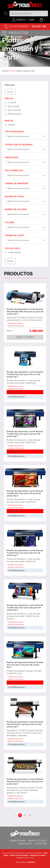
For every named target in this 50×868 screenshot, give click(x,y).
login (32, 20)
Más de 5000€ (15, 114)
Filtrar (10, 92)
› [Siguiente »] (35, 815)
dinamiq (31, 862)
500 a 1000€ (14, 106)
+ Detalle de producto (15, 323)
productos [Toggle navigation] (15, 33)
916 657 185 (39, 26)
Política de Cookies (37, 855)
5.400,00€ (36, 331)
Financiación (25, 844)
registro (19, 20)
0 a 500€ (12, 103)
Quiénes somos (18, 841)
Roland (11, 125)
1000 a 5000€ (14, 110)
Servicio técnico (38, 841)
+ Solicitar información (15, 326)
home (12, 71)
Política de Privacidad (19, 855)
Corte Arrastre (14, 252)
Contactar (41, 844)
